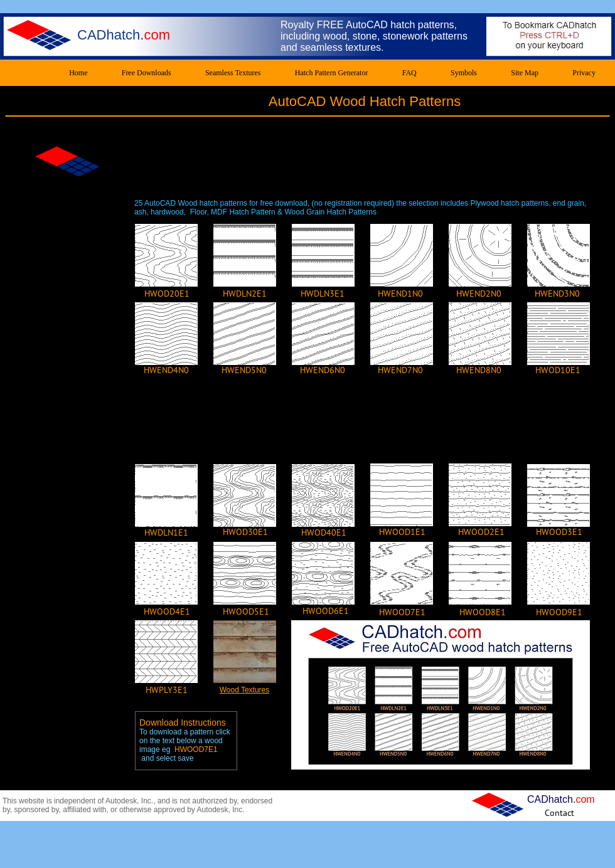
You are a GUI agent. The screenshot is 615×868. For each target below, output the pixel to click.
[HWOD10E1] (558, 370)
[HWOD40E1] (324, 532)
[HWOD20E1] (167, 294)
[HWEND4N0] (166, 370)
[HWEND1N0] (400, 294)
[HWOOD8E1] (483, 612)
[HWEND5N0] (244, 370)
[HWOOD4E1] (167, 611)
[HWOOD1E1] (402, 532)
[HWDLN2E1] (245, 294)
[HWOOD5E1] (246, 611)
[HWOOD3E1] (559, 532)
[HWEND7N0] (400, 370)
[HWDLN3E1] (323, 294)
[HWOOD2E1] (481, 532)
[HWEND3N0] (557, 294)
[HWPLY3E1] (167, 690)
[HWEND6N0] (323, 370)
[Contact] (559, 812)
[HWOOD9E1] (559, 612)
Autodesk (121, 801)
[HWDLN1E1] (166, 532)
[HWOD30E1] (245, 532)
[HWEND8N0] (479, 370)
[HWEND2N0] (479, 294)
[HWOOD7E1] (402, 612)
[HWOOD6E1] (326, 611)
